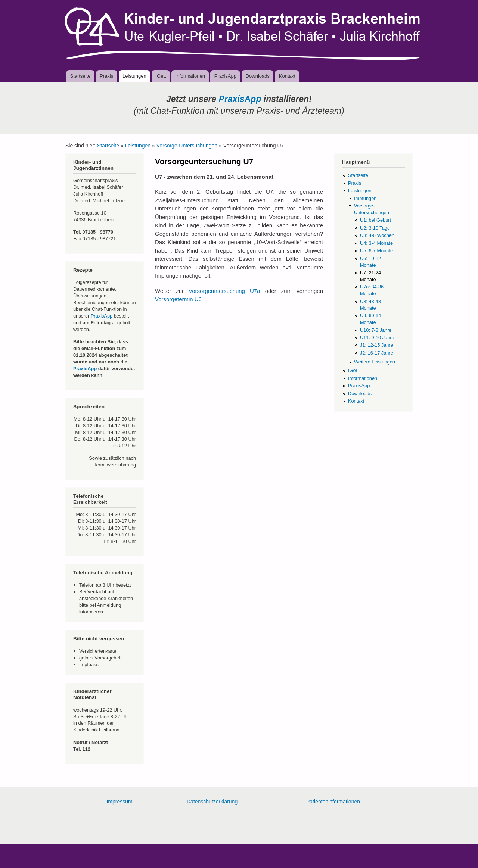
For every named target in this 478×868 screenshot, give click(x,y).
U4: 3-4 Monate (376, 243)
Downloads (258, 76)
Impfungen (365, 198)
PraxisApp (225, 76)
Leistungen (134, 76)
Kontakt (287, 76)
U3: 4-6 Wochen (377, 235)
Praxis (106, 76)
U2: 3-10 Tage (375, 228)
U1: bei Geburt (375, 220)
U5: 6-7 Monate (376, 251)
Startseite (80, 76)
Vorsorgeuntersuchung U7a (224, 291)
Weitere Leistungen (375, 362)
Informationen (190, 76)
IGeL (161, 76)
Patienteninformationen (333, 802)
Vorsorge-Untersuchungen (187, 146)
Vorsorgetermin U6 (178, 299)
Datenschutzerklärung (212, 802)
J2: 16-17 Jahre (377, 353)
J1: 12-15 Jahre (377, 345)
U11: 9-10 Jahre (377, 338)
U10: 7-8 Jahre (376, 330)
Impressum (119, 802)
